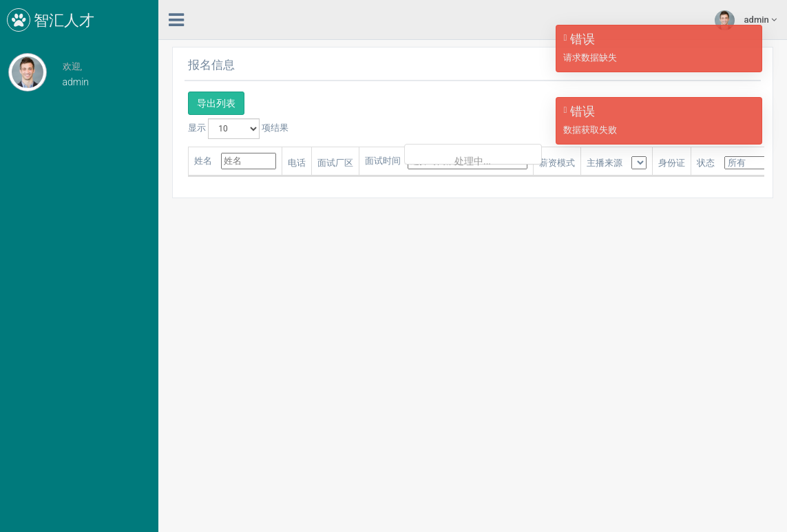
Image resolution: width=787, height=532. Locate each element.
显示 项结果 (238, 129)
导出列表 (216, 103)
